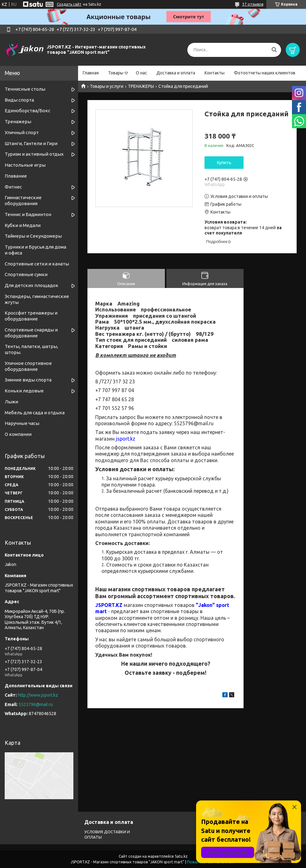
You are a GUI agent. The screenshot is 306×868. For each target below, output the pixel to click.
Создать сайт (69, 4)
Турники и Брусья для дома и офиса (35, 250)
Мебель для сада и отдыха (35, 413)
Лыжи (11, 402)
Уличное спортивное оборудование (28, 366)
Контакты (215, 73)
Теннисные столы (25, 89)
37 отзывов (253, 4)
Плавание (16, 176)
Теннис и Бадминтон (28, 214)
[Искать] (274, 50)
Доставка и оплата (176, 73)
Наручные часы (22, 423)
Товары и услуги (107, 86)
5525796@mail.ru (36, 704)
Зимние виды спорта (28, 380)
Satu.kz (181, 856)
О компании (18, 434)
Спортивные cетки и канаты (37, 264)
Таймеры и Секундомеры (33, 236)
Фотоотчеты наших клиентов (265, 73)
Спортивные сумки (26, 274)
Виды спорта (19, 100)
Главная (91, 73)
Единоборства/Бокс (27, 111)
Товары (116, 73)
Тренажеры (18, 121)
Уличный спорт (22, 132)
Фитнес (13, 187)
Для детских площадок (32, 285)
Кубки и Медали (23, 225)
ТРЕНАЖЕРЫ (141, 86)
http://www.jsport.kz (38, 695)
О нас (141, 73)
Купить (224, 163)
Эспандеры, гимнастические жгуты (37, 299)
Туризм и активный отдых (34, 154)
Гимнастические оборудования (23, 200)
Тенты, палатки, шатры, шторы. (31, 349)
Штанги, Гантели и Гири (31, 143)
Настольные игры (25, 165)
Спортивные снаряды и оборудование (31, 333)
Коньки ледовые (24, 391)
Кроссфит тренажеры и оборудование (31, 316)
